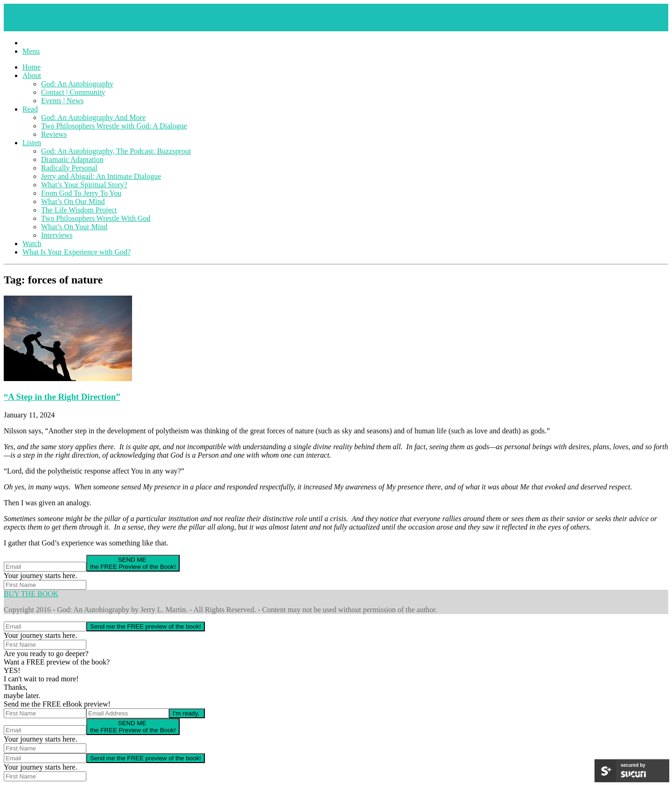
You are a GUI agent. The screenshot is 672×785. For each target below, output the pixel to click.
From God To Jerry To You (81, 193)
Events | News (62, 101)
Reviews (54, 134)
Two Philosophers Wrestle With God (96, 218)
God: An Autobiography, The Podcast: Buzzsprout (116, 151)
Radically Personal (69, 168)
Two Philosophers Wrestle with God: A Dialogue (114, 126)
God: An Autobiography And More (93, 117)
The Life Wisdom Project (79, 210)
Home (31, 67)
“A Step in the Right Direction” (62, 397)
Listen (32, 143)
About (32, 75)
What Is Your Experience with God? (77, 252)
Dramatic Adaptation (72, 159)
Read (30, 109)
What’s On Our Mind (73, 202)
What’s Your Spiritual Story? (84, 185)
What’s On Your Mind (74, 227)
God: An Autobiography (77, 84)
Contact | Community (73, 92)
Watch (32, 244)
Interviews (57, 235)
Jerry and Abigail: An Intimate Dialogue (101, 176)
